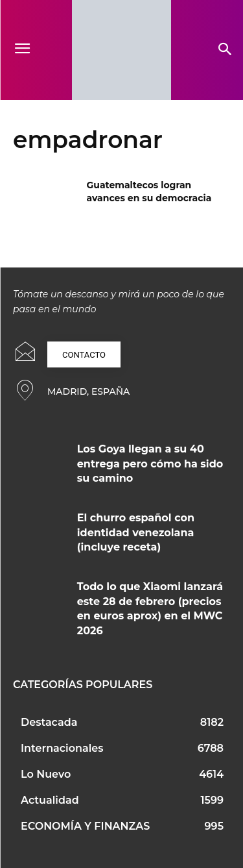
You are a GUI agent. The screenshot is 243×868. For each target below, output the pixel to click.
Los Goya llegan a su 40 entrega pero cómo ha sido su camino (150, 464)
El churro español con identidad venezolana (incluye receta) (136, 532)
